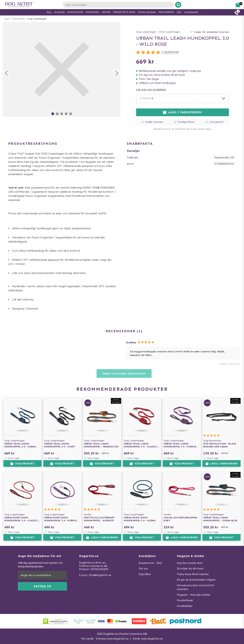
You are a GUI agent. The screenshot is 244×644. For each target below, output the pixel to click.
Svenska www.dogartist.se (112, 639)
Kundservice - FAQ (150, 563)
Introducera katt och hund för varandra (196, 587)
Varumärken (19, 19)
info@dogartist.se (100, 575)
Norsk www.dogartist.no (148, 639)
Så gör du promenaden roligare (196, 580)
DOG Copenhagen (169, 32)
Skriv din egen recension (124, 374)
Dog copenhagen (37, 19)
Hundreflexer (185, 600)
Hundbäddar (185, 606)
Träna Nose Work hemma (193, 574)
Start (7, 19)
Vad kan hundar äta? (190, 563)
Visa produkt (22, 464)
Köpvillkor (145, 574)
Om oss (143, 569)
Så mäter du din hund (190, 569)
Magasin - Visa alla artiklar (194, 595)
